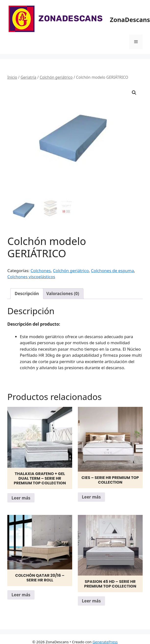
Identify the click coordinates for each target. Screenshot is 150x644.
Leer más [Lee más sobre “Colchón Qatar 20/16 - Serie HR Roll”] (21, 595)
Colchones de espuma (113, 271)
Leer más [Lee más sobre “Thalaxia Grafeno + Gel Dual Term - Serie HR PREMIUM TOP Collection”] (21, 498)
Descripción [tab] (27, 294)
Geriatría (28, 77)
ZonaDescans (130, 20)
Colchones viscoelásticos (31, 277)
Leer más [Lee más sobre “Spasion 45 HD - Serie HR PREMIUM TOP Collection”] (91, 601)
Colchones (41, 271)
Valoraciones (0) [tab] (63, 294)
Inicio (12, 77)
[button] (134, 93)
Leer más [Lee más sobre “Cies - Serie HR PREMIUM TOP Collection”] (91, 497)
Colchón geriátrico (56, 77)
